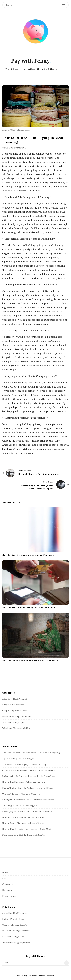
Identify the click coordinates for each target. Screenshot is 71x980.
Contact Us (8, 884)
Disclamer (7, 890)
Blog (5, 878)
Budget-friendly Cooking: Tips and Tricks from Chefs (29, 776)
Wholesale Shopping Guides (16, 728)
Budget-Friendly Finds (13, 705)
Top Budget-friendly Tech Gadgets (19, 806)
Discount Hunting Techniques (17, 716)
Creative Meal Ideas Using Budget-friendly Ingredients (29, 770)
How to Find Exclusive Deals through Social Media (27, 829)
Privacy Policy (9, 896)
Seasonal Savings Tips (13, 722)
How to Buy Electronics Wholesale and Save (24, 782)
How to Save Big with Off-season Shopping (24, 817)
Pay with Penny (30, 61)
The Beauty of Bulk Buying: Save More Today (29, 608)
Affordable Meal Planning (15, 147)
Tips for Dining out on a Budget (18, 759)
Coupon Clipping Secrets (15, 711)
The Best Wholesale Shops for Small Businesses (30, 661)
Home (5, 872)
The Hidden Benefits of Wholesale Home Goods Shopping (31, 753)
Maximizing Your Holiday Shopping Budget (23, 835)
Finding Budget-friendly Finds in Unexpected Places (28, 788)
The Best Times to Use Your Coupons (21, 794)
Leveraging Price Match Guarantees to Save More (27, 811)
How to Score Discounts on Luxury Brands (23, 823)
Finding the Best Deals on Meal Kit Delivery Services (28, 800)
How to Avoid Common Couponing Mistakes (28, 555)
